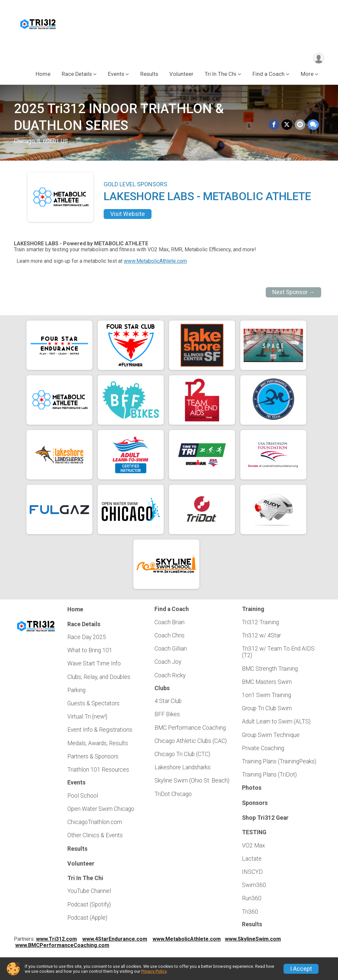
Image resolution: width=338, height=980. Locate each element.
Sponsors (255, 804)
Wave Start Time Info (94, 665)
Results (149, 75)
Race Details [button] (77, 75)
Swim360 (254, 886)
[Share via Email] (300, 127)
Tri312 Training (260, 624)
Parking (76, 691)
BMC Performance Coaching (190, 729)
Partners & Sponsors (93, 758)
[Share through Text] (313, 127)
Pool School (83, 797)
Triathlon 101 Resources (98, 771)
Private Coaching (263, 750)
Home (43, 75)
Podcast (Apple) (87, 919)
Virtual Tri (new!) (87, 718)
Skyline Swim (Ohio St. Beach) (192, 782)
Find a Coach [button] (269, 75)
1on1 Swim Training (267, 696)
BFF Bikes (167, 716)
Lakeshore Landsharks (183, 769)
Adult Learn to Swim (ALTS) (276, 723)
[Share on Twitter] (288, 127)
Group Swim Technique (271, 736)
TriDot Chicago (173, 795)
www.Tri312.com (56, 940)
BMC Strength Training (270, 670)
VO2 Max (253, 847)
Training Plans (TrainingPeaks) (279, 763)
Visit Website (128, 215)
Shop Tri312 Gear (265, 819)
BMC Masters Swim (267, 683)
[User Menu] (318, 59)
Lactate (252, 860)
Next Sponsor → (294, 294)
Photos (252, 789)
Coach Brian (169, 624)
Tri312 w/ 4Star (261, 637)
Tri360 (250, 913)
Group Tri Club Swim (267, 710)
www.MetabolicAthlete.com (155, 262)
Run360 (252, 900)
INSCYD (252, 873)
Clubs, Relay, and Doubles (99, 678)
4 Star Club (168, 702)
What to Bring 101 (90, 652)
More (307, 75)
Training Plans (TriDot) (269, 776)
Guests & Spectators (93, 705)
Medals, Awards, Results (98, 745)
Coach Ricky (170, 677)
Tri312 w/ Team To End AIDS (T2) (278, 653)
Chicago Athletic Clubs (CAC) (191, 742)
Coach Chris (169, 637)
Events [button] (116, 75)
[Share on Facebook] (275, 127)
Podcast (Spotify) (89, 906)
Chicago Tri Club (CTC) (182, 755)
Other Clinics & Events (95, 837)
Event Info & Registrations (100, 731)
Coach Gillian (171, 650)
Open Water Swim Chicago (101, 810)
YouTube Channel (89, 893)
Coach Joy (168, 663)
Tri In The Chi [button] (220, 75)
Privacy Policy (154, 971)
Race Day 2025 (87, 638)
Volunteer (181, 75)
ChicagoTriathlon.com (95, 823)
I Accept (301, 969)
